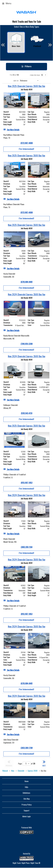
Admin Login (26, 816)
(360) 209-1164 (27, 547)
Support (27, 810)
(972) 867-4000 (27, 143)
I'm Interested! (26, 149)
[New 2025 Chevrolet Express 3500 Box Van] (26, 86)
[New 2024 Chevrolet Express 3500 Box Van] (26, 294)
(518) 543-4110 (27, 413)
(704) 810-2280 (27, 344)
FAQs (27, 787)
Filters (26, 66)
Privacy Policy (27, 805)
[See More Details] (11, 130)
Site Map (27, 799)
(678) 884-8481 (27, 282)
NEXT (44, 763)
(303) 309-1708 (27, 748)
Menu (7, 3)
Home (27, 781)
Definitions (26, 793)
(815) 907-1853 (27, 483)
